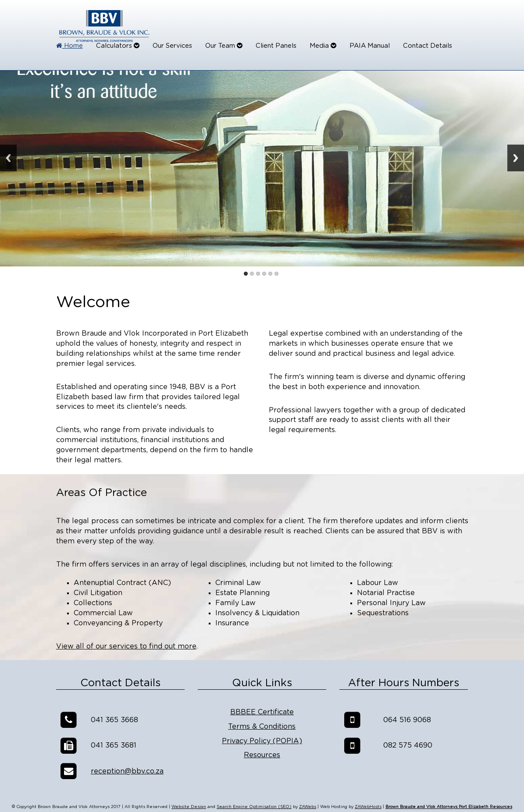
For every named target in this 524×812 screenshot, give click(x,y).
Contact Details (428, 46)
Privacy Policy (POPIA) (262, 741)
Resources (262, 755)
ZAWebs (308, 807)
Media (323, 46)
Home (70, 46)
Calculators (118, 46)
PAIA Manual (370, 46)
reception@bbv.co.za (127, 771)
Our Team (224, 46)
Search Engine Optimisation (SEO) (254, 807)
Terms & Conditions (262, 727)
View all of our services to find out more (126, 646)
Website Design (189, 807)
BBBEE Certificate (262, 712)
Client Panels (276, 46)
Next (516, 158)
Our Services (172, 46)
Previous (8, 158)
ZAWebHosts (368, 807)
